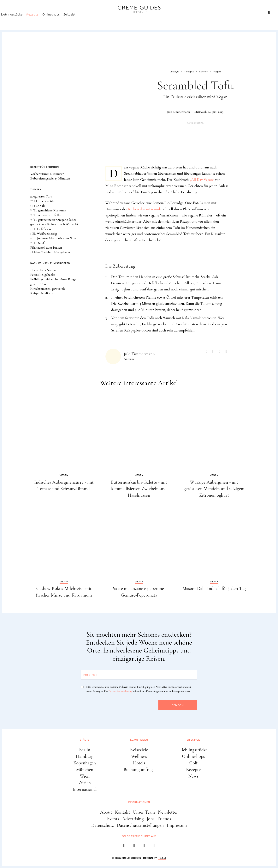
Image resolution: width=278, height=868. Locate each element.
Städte (13, 12)
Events (113, 819)
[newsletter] (154, 847)
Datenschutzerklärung (120, 692)
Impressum (177, 825)
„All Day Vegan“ (202, 180)
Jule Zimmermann (179, 112)
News (193, 776)
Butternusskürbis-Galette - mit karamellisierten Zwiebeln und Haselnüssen (139, 489)
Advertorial (195, 123)
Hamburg (85, 756)
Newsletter (168, 812)
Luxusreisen (37, 12)
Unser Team (144, 812)
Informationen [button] (139, 802)
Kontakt (123, 812)
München (85, 770)
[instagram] (134, 847)
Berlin (85, 750)
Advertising (133, 819)
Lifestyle (63, 12)
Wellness (139, 756)
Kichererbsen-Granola (145, 209)
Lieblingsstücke (18, 20)
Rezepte (39, 20)
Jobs (150, 819)
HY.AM (162, 858)
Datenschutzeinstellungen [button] (140, 825)
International (85, 789)
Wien (85, 776)
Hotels (139, 763)
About (106, 812)
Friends (164, 819)
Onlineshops (58, 20)
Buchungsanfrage (139, 770)
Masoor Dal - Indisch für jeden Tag (214, 589)
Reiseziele (139, 750)
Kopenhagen (85, 763)
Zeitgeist (76, 20)
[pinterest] (144, 847)
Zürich (85, 783)
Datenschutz (102, 825)
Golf (193, 763)
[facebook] (124, 847)
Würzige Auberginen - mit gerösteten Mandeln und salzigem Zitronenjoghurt (214, 489)
